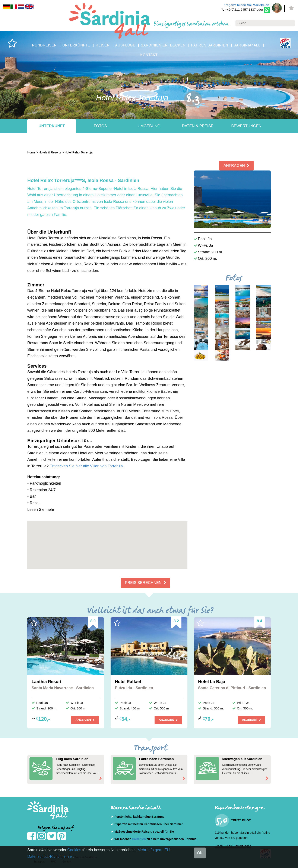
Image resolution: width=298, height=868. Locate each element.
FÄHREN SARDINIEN (210, 45)
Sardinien (139, 839)
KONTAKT (149, 55)
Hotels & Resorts (50, 152)
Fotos (100, 126)
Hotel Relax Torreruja (78, 152)
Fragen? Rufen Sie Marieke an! (247, 5)
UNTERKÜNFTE (76, 45)
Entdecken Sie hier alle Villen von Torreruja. (87, 466)
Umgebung (149, 126)
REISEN (103, 45)
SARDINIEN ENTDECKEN (163, 45)
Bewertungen (246, 126)
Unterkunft (52, 126)
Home (31, 152)
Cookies (74, 850)
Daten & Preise (198, 126)
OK (200, 853)
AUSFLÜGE (125, 45)
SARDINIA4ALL (247, 45)
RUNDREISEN (44, 45)
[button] (107, 541)
